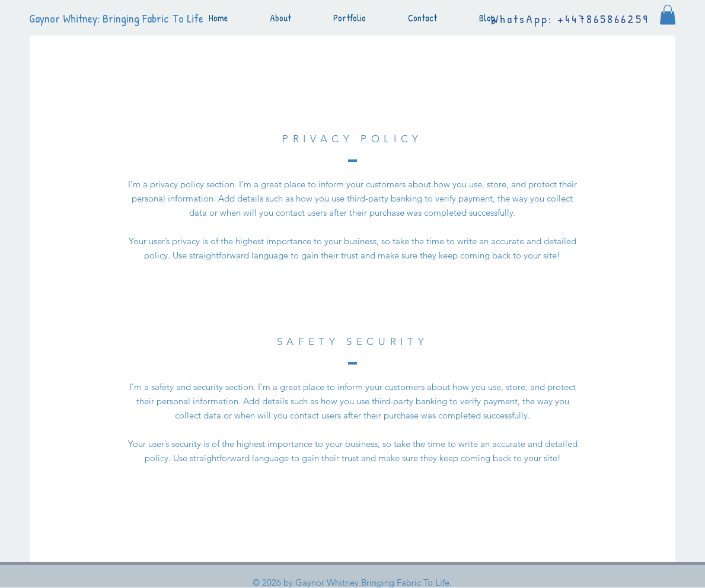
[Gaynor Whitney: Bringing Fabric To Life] (123, 18)
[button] (668, 15)
